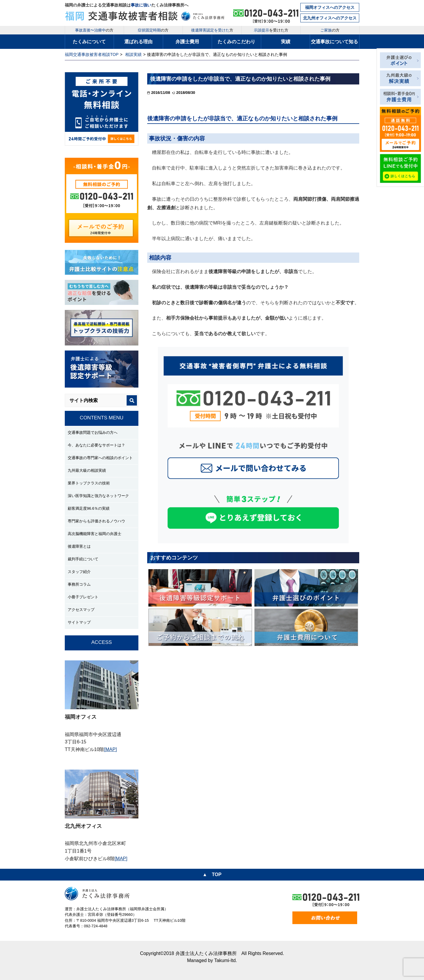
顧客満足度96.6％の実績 (89, 508)
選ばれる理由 (138, 42)
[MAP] (110, 749)
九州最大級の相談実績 (87, 470)
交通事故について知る (334, 42)
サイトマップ (79, 622)
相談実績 (133, 54)
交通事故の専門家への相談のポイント (100, 458)
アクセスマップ (81, 610)
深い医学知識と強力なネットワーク (98, 496)
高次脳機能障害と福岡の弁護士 (95, 534)
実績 (286, 42)
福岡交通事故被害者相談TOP (92, 54)
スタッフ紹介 (79, 572)
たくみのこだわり (236, 42)
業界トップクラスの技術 (89, 483)
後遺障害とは (79, 546)
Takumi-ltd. (225, 960)
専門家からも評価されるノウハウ (96, 521)
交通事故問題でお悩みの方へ (93, 432)
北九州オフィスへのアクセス (330, 18)
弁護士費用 (187, 42)
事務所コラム (79, 584)
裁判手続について (83, 559)
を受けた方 (271, 30)
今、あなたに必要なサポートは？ (96, 445)
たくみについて (89, 42)
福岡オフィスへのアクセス (330, 7)
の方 (94, 30)
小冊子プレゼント (83, 597)
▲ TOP (212, 874)
